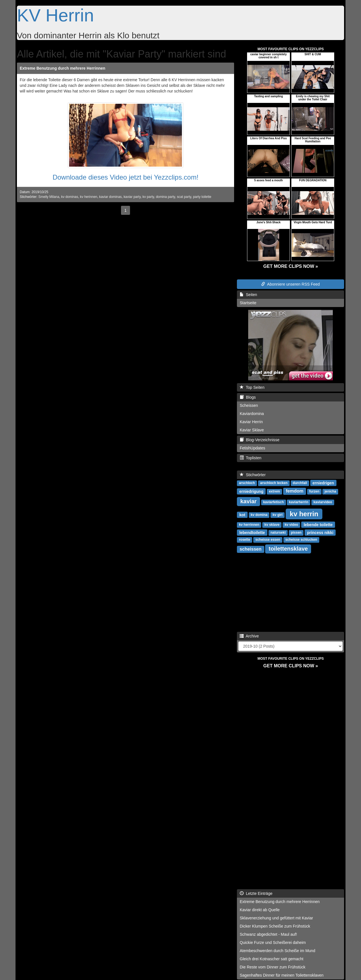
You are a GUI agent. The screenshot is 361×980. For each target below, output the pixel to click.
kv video (291, 525)
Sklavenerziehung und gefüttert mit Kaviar (276, 918)
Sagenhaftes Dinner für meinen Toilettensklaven (282, 975)
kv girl (277, 515)
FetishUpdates (252, 448)
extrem (274, 491)
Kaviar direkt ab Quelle (260, 910)
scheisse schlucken (301, 540)
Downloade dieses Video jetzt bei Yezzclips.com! (125, 177)
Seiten (248, 295)
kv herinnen (88, 197)
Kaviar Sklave (252, 430)
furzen (314, 491)
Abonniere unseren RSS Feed (290, 284)
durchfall (300, 483)
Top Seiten (252, 387)
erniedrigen (323, 483)
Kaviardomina (252, 414)
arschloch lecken (274, 483)
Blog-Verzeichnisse (260, 440)
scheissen (251, 549)
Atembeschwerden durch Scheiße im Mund (278, 951)
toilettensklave (288, 549)
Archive (249, 636)
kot (242, 515)
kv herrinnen (249, 525)
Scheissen (249, 405)
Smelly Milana (49, 197)
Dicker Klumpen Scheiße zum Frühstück (275, 926)
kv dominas (70, 197)
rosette (245, 540)
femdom (294, 491)
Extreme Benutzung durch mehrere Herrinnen (62, 68)
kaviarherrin (299, 502)
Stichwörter (253, 475)
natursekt (278, 533)
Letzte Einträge (256, 893)
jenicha (330, 491)
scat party (184, 197)
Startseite (248, 303)
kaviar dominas (111, 197)
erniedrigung (251, 491)
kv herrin (304, 514)
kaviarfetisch (273, 502)
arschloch (247, 483)
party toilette (202, 197)
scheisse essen (268, 540)
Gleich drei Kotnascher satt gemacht (272, 959)
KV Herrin (55, 15)
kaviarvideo (323, 502)
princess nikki (320, 532)
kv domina (259, 515)
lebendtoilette (252, 532)
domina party (166, 197)
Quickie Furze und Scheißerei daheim (273, 943)
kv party (148, 197)
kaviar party (132, 197)
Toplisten (251, 458)
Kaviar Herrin (251, 422)
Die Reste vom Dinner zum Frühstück (273, 967)
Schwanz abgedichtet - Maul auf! (268, 934)
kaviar (248, 501)
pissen (296, 533)
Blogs (248, 397)
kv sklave (272, 525)
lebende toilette (318, 524)
